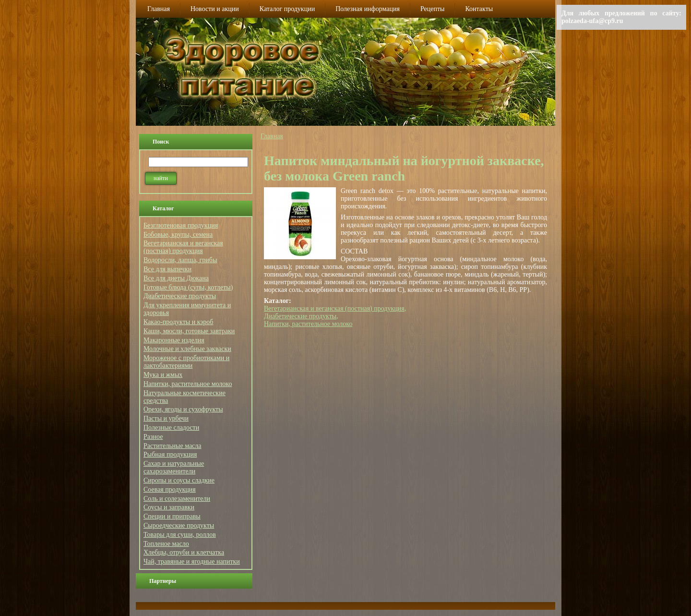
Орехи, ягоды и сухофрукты (183, 409)
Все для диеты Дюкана (176, 278)
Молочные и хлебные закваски (187, 349)
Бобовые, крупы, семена (178, 235)
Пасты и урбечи (166, 418)
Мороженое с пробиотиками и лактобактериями (186, 362)
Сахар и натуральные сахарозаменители (174, 467)
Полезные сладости (171, 428)
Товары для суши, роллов (180, 535)
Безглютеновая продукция (181, 225)
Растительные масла (173, 446)
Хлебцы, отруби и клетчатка (184, 552)
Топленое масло (166, 544)
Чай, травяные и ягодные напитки (192, 562)
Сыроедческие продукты (179, 525)
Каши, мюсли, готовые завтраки (189, 331)
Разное (153, 437)
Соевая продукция (170, 489)
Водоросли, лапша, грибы (180, 260)
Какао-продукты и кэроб (178, 322)
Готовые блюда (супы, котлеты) (188, 287)
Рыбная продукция (170, 454)
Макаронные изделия (174, 340)
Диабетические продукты (180, 296)
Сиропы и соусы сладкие (179, 480)
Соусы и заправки (169, 507)
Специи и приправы (172, 516)
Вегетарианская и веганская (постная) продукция (183, 247)
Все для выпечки (167, 269)
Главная (272, 136)
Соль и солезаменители (177, 499)
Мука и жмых (163, 375)
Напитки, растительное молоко (188, 384)
